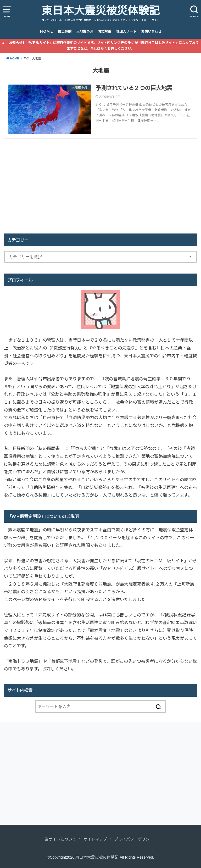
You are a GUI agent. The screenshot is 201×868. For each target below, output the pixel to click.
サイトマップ (95, 839)
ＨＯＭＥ (46, 32)
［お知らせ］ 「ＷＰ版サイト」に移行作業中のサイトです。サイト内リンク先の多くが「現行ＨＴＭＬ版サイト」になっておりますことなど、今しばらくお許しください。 (102, 46)
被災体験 (65, 32)
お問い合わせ (151, 32)
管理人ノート (126, 32)
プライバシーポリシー (134, 839)
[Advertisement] (100, 186)
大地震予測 (85, 32)
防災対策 (104, 32)
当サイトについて (60, 839)
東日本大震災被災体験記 (101, 11)
